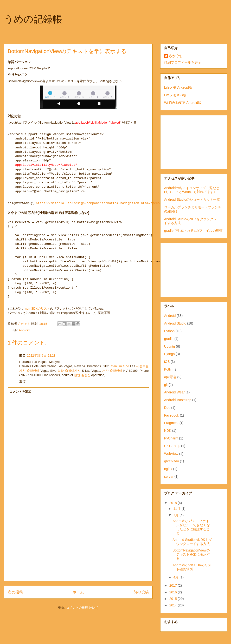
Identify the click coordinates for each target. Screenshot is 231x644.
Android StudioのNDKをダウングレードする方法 (192, 542)
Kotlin (168, 369)
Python (169, 331)
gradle (169, 339)
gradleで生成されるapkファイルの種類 (193, 231)
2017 (174, 585)
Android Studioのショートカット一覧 (192, 199)
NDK (168, 431)
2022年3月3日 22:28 (41, 355)
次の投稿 (15, 592)
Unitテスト (172, 446)
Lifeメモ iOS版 (175, 95)
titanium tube (120, 366)
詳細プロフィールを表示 (183, 62)
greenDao (172, 461)
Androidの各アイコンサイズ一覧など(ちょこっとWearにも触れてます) (192, 190)
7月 (176, 515)
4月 (176, 577)
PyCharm (171, 438)
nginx (168, 469)
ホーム (78, 592)
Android (24, 330)
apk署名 (170, 377)
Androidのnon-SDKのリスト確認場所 (192, 567)
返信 (22, 381)
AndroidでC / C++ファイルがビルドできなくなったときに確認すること (191, 527)
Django (169, 354)
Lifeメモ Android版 (178, 87)
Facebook (171, 415)
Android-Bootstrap (178, 400)
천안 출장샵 (82, 375)
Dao (167, 408)
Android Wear (174, 392)
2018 (174, 503)
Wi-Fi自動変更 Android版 (183, 103)
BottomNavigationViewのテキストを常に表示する (191, 554)
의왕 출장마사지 (69, 371)
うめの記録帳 (33, 19)
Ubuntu (170, 346)
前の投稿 (141, 592)
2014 (174, 605)
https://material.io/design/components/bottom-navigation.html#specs (98, 203)
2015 (174, 599)
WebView (171, 454)
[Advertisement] (78, 543)
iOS (167, 362)
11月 (177, 509)
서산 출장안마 (112, 371)
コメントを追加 (20, 392)
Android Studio (175, 323)
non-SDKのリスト (38, 309)
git (166, 385)
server (169, 477)
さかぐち (176, 56)
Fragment (171, 423)
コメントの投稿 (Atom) (82, 607)
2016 (174, 592)
